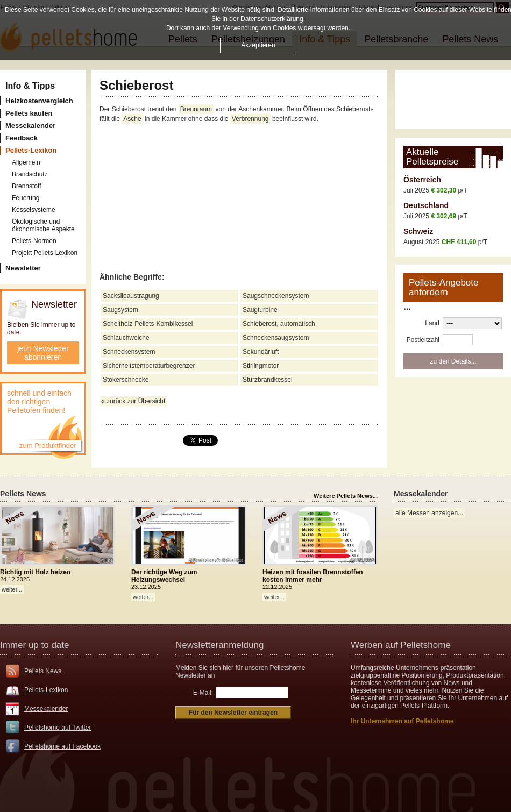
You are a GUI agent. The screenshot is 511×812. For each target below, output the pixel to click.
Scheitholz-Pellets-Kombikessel (148, 324)
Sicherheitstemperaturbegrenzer (149, 366)
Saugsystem (120, 310)
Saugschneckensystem (276, 296)
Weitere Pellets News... (346, 496)
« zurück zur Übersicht (133, 401)
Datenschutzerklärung (272, 19)
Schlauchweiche (126, 338)
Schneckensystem (129, 352)
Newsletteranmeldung (219, 645)
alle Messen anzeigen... (429, 513)
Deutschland (426, 205)
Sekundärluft (261, 352)
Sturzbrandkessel (268, 380)
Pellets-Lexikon (46, 690)
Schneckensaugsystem (276, 338)
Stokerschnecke (126, 380)
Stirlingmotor (261, 366)
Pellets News (43, 671)
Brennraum (196, 109)
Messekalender (46, 709)
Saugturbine (260, 310)
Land (432, 323)
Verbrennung (250, 119)
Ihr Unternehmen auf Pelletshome (402, 721)
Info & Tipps (30, 86)
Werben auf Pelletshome (401, 645)
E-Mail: (203, 693)
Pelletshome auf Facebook (62, 746)
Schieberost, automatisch (279, 324)
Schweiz (418, 231)
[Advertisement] (240, 198)
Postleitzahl (423, 340)
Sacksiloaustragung (131, 296)
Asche (132, 119)
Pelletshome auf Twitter (58, 728)
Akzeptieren (258, 45)
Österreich (422, 180)
